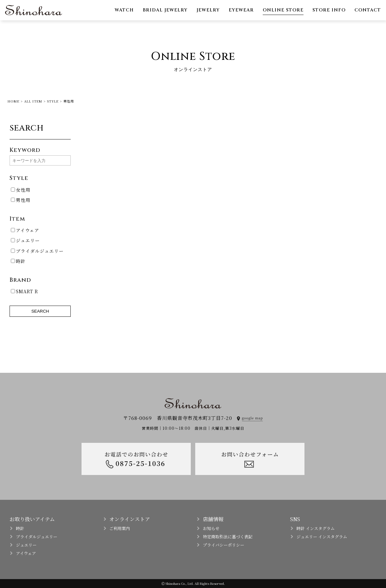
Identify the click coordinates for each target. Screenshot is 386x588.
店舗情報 (213, 519)
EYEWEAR (241, 10)
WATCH (124, 10)
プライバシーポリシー (224, 545)
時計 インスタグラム (316, 528)
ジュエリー (25, 240)
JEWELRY (208, 10)
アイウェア (25, 230)
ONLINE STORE (283, 10)
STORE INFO (329, 10)
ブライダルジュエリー (37, 251)
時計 (18, 261)
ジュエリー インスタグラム (322, 537)
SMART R (25, 291)
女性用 (21, 190)
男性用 (21, 200)
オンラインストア (130, 519)
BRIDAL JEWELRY (165, 10)
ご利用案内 (120, 528)
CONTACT (368, 10)
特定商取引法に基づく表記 (228, 537)
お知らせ (211, 528)
